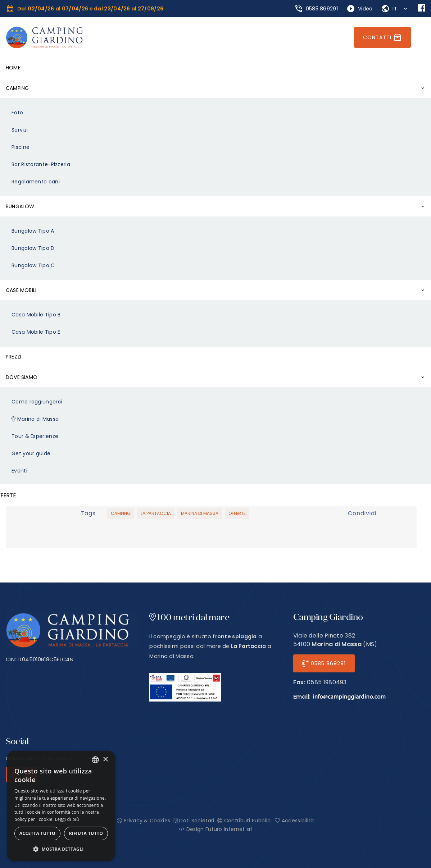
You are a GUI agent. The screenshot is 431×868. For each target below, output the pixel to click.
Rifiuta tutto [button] (86, 833)
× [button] (105, 760)
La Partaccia (156, 513)
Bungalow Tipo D (33, 248)
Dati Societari (194, 821)
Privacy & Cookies (144, 821)
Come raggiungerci (37, 402)
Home (13, 68)
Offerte (237, 513)
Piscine (21, 147)
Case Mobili (21, 290)
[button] (61, 849)
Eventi (19, 471)
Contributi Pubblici (244, 821)
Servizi (20, 130)
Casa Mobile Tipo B (36, 315)
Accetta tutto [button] (37, 833)
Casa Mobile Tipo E (36, 332)
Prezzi (13, 357)
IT (396, 9)
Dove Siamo (22, 377)
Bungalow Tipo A (33, 231)
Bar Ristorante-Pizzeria (41, 164)
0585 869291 (324, 663)
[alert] (61, 806)
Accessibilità (294, 821)
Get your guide (31, 453)
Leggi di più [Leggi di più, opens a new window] (67, 819)
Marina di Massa (35, 419)
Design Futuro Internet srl (215, 829)
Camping (17, 88)
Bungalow (20, 206)
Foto (17, 113)
